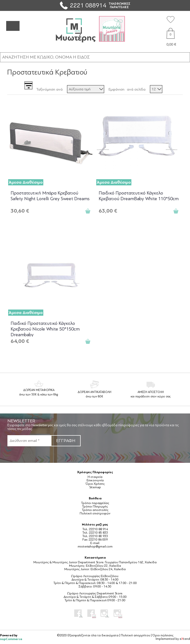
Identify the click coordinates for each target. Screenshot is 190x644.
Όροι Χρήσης (95, 484)
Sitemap (95, 487)
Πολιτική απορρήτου (135, 635)
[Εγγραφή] (29, 441)
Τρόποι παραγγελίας (95, 503)
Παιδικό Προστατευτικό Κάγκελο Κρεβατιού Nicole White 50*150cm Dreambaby (45, 329)
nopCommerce (11, 639)
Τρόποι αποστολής (95, 510)
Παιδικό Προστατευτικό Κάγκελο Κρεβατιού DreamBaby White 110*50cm (139, 196)
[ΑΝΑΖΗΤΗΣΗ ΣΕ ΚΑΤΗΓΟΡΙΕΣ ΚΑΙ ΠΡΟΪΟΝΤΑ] (95, 57)
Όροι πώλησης (163, 635)
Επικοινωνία (95, 480)
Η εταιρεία (95, 477)
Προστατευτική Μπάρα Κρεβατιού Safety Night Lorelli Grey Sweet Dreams (50, 196)
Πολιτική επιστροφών (95, 513)
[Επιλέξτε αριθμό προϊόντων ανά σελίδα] (156, 89)
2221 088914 (88, 5)
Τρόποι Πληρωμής (95, 507)
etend (185, 639)
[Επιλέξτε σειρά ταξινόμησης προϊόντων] (86, 89)
